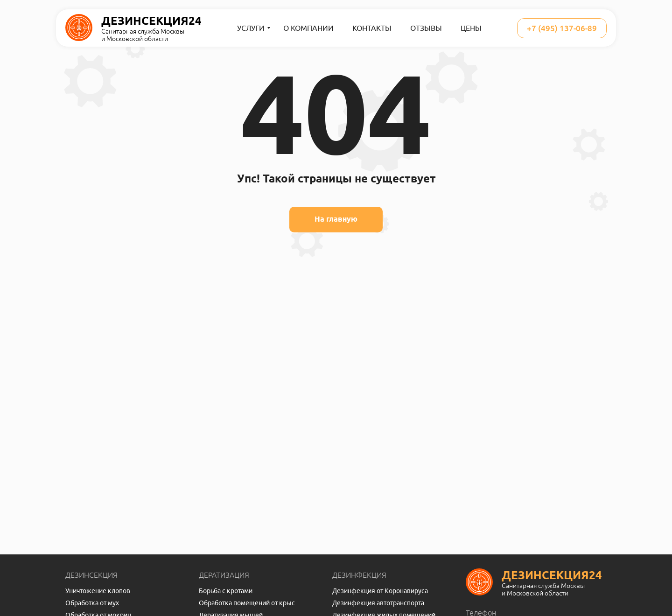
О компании (308, 28)
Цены (471, 28)
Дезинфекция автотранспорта (378, 603)
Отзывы (426, 28)
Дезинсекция (91, 575)
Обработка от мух (92, 603)
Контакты (372, 28)
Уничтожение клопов (98, 591)
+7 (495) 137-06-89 (562, 28)
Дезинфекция (359, 575)
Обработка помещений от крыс (247, 603)
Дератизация (224, 575)
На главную (336, 219)
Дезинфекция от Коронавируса (380, 591)
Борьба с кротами (226, 591)
